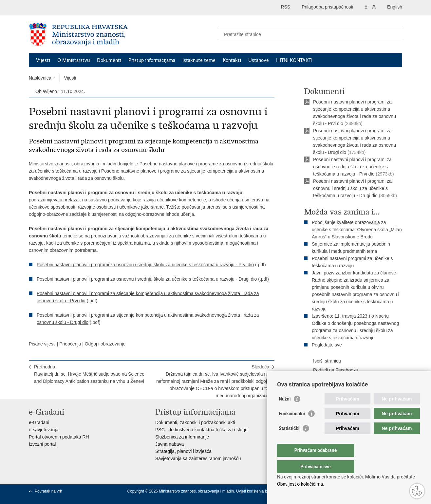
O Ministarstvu (74, 60)
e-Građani (39, 422)
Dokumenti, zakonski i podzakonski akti (195, 422)
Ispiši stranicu (322, 361)
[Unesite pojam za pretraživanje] (303, 34)
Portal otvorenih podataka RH (59, 437)
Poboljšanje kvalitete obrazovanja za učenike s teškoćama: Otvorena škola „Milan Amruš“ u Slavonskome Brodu (357, 230)
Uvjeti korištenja (251, 491)
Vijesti (43, 60)
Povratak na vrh (48, 491)
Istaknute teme (199, 60)
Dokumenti (109, 60)
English (395, 7)
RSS (285, 7)
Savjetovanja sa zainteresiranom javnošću (198, 458)
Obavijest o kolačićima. (301, 484)
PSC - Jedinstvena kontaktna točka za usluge (201, 430)
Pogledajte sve (327, 345)
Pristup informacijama (152, 60)
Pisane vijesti (42, 344)
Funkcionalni (292, 427)
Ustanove (259, 60)
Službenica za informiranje (182, 437)
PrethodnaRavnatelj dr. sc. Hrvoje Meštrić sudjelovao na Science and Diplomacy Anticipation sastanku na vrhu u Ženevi (89, 374)
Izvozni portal (42, 444)
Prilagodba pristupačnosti (327, 7)
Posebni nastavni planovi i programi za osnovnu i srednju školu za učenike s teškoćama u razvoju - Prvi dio (145, 265)
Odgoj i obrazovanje (105, 344)
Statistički (289, 441)
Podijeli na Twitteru (328, 380)
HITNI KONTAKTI (294, 60)
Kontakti (232, 60)
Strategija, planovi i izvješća (183, 451)
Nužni (285, 412)
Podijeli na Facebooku (331, 370)
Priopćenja (70, 344)
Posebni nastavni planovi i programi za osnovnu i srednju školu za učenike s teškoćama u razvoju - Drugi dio (147, 279)
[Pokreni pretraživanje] (395, 34)
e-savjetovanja (44, 430)
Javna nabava (169, 444)
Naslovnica (40, 78)
